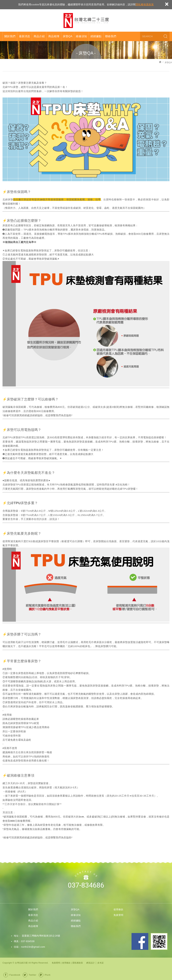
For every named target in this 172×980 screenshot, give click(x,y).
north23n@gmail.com (33, 947)
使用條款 (119, 909)
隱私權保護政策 (145, 4)
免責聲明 (119, 915)
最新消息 (25, 36)
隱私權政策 (78, 963)
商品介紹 (39, 36)
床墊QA (68, 36)
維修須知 (81, 36)
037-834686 (86, 885)
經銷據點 (96, 36)
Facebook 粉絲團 (140, 941)
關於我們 (10, 36)
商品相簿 (54, 36)
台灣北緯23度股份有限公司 (86, 20)
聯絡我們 (111, 36)
